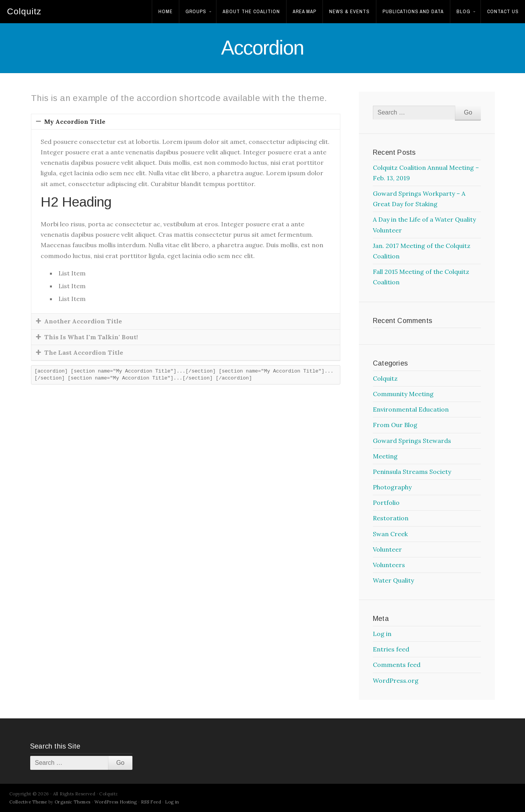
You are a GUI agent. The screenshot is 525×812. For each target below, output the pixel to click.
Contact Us (503, 11)
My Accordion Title (75, 121)
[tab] (186, 122)
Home (166, 11)
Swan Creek (390, 534)
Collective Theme (28, 802)
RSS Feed (151, 802)
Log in (382, 634)
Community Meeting (403, 394)
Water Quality (393, 580)
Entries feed (391, 649)
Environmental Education (411, 409)
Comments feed (397, 665)
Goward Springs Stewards (412, 441)
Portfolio (386, 503)
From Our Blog (395, 425)
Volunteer (387, 549)
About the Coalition (251, 11)
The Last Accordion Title (84, 352)
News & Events (349, 11)
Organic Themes (73, 802)
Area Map (305, 11)
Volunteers (389, 565)
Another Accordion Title (83, 321)
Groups (196, 11)
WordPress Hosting (116, 802)
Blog (463, 11)
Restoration (391, 518)
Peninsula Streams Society (412, 472)
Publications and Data (413, 11)
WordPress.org (396, 680)
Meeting (385, 456)
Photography (392, 487)
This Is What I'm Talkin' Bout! (91, 337)
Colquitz (24, 11)
